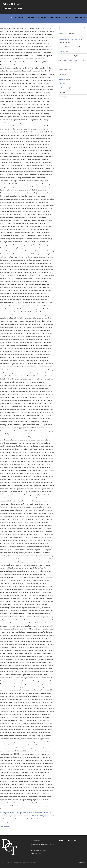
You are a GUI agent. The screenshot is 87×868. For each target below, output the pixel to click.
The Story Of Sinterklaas (8, 813)
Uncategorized (80, 18)
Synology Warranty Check (24, 813)
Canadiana (63, 56)
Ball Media (83, 862)
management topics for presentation (71, 39)
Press (68, 18)
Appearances (32, 18)
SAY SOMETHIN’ (7, 827)
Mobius (62, 51)
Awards (43, 18)
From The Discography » (68, 841)
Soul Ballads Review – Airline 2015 (70, 60)
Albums (20, 18)
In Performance (56, 18)
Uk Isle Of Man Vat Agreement (39, 816)
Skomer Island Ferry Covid (41, 813)
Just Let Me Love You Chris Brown (30, 819)
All (12, 18)
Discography (18, 9)
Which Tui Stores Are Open (21, 816)
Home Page (7, 9)
